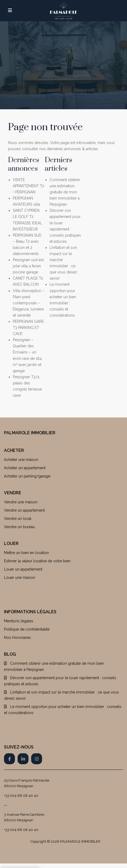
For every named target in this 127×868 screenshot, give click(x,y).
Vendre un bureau (19, 527)
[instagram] (37, 759)
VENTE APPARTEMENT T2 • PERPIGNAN (28, 186)
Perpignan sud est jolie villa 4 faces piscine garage (28, 266)
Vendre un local (18, 519)
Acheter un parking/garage (27, 476)
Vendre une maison (21, 502)
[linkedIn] (23, 759)
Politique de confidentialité (27, 629)
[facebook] (9, 759)
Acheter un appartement (25, 468)
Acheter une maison (21, 460)
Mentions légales (19, 621)
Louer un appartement (23, 569)
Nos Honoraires (17, 638)
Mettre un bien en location (26, 553)
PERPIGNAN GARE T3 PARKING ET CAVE (28, 328)
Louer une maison (20, 578)
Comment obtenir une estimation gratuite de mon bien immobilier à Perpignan (65, 192)
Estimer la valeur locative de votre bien (37, 561)
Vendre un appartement (24, 510)
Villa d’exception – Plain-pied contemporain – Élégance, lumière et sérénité (29, 303)
